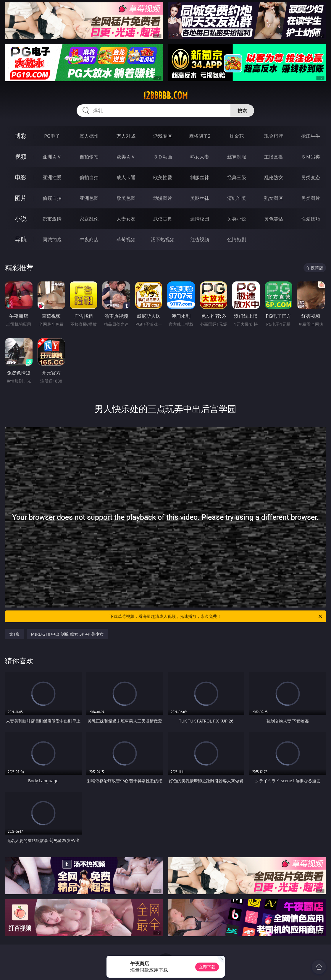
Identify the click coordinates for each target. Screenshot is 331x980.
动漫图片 (163, 198)
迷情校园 (200, 219)
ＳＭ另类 (311, 157)
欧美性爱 (163, 177)
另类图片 (311, 198)
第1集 (14, 634)
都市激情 (52, 219)
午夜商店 (89, 239)
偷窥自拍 (52, 198)
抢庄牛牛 (311, 136)
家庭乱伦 (89, 219)
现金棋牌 (274, 136)
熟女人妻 (200, 157)
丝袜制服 (237, 157)
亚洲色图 (89, 198)
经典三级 (237, 177)
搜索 (242, 111)
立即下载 (207, 967)
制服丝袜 (200, 177)
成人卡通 (126, 177)
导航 (21, 239)
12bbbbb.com (165, 95)
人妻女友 (126, 219)
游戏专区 (163, 136)
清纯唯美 (237, 198)
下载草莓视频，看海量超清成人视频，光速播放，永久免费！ (216, 616)
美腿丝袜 (200, 198)
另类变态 (311, 177)
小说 (21, 219)
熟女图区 (274, 198)
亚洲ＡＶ (52, 157)
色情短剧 (237, 239)
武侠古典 (163, 219)
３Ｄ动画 (163, 157)
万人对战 (126, 136)
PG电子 (52, 136)
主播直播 (274, 157)
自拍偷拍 (89, 157)
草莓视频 (126, 239)
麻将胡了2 (200, 136)
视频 (21, 157)
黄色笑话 (274, 219)
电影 (21, 177)
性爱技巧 (311, 219)
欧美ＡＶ (126, 157)
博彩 (21, 136)
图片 (21, 198)
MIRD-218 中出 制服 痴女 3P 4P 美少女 (67, 634)
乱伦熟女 (274, 177)
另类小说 (237, 219)
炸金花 (237, 136)
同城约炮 (52, 239)
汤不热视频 (163, 239)
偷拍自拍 (89, 177)
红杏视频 (200, 239)
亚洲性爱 (52, 177)
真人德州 (89, 136)
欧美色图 (126, 198)
